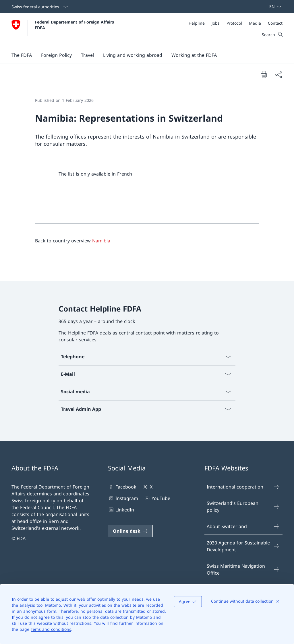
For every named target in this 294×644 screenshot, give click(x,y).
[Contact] (275, 23)
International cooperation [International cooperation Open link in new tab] (243, 487)
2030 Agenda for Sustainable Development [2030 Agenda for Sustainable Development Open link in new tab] (243, 546)
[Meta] (236, 23)
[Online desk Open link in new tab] (130, 531)
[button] (22, 55)
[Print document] (264, 74)
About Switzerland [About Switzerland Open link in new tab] (243, 526)
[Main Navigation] (142, 55)
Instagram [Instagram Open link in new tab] (123, 498)
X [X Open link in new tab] (147, 487)
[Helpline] (197, 23)
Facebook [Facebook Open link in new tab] (122, 487)
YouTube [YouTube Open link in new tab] (157, 498)
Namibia (101, 241)
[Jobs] (216, 23)
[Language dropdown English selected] (273, 7)
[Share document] (278, 75)
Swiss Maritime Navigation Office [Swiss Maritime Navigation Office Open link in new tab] (243, 569)
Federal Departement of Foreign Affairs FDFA (75, 25)
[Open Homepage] (63, 30)
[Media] (255, 23)
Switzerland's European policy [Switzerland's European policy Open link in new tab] (243, 507)
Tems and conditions (51, 629)
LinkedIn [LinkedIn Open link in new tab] (121, 510)
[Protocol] (234, 23)
